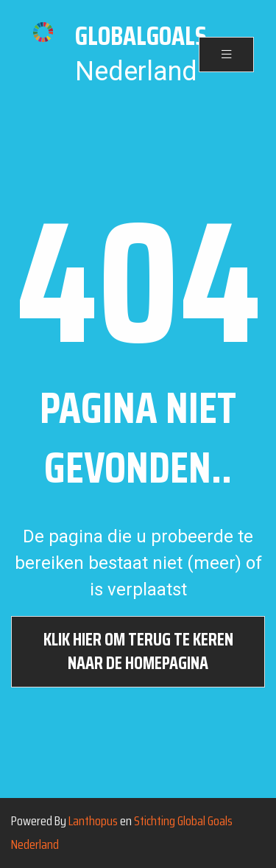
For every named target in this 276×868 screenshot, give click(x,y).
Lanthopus (93, 821)
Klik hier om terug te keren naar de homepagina (138, 651)
